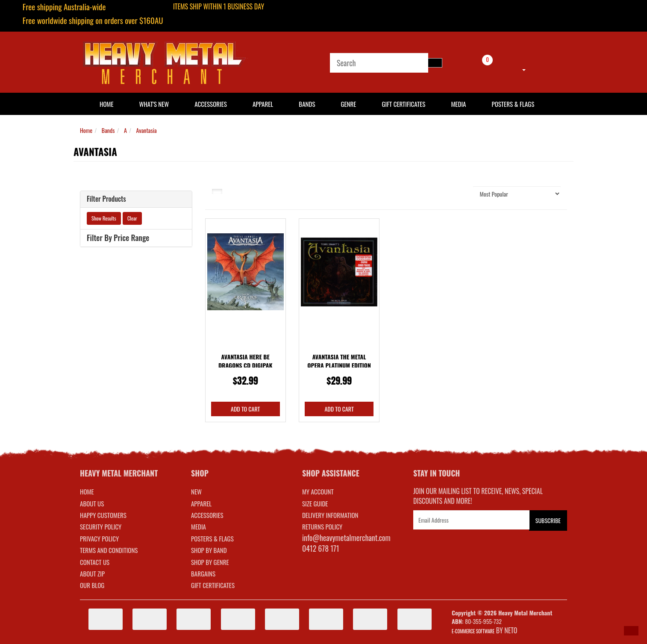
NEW (196, 491)
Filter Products (106, 199)
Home (86, 130)
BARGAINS (203, 573)
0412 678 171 (321, 548)
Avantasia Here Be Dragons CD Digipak (246, 361)
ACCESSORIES (207, 515)
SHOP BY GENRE (210, 562)
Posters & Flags (513, 104)
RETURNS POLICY (322, 526)
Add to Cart (245, 409)
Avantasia (147, 130)
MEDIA (199, 526)
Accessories (211, 104)
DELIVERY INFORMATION (330, 515)
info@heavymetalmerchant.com (346, 538)
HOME (107, 104)
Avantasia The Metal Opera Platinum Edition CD (339, 365)
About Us (92, 503)
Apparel (263, 104)
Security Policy (101, 526)
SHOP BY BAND (209, 550)
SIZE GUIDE (315, 503)
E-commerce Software (473, 631)
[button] (631, 631)
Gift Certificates (403, 104)
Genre (348, 104)
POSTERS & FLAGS (212, 538)
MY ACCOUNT (318, 491)
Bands (307, 104)
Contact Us (95, 562)
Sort (458, 193)
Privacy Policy (99, 538)
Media (458, 104)
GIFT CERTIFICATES (213, 585)
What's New (154, 104)
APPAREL (201, 503)
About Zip (92, 573)
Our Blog (92, 585)
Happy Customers (103, 515)
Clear (132, 218)
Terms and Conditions (109, 550)
